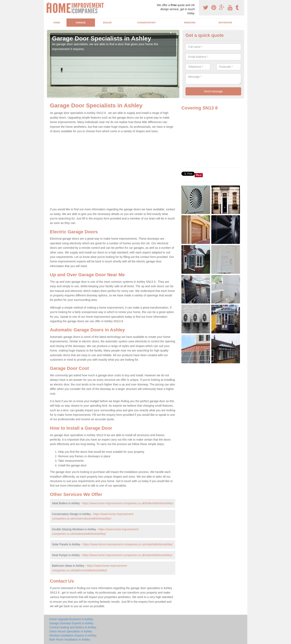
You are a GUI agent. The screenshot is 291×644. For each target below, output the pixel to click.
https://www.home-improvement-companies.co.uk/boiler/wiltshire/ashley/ (128, 503)
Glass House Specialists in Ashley (71, 631)
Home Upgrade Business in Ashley (71, 619)
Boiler (107, 23)
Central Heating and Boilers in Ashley (73, 627)
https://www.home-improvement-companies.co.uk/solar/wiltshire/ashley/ (128, 544)
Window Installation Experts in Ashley (73, 635)
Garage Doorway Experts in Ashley (71, 623)
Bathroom (225, 23)
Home (57, 23)
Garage (81, 23)
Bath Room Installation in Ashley (70, 640)
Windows (190, 23)
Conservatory (146, 23)
